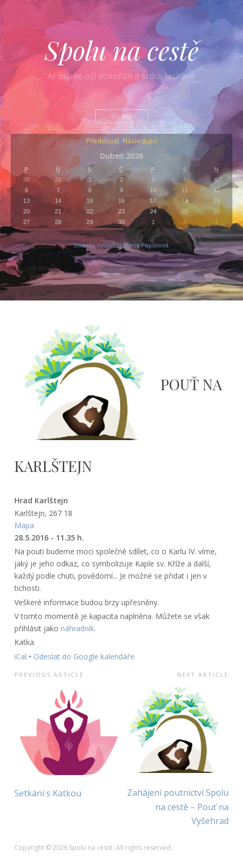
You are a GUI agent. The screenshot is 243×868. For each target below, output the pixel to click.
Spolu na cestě (122, 50)
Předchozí (102, 141)
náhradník (77, 628)
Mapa (24, 525)
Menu (121, 116)
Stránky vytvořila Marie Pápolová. (122, 245)
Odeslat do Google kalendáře (84, 656)
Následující (140, 141)
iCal (20, 656)
